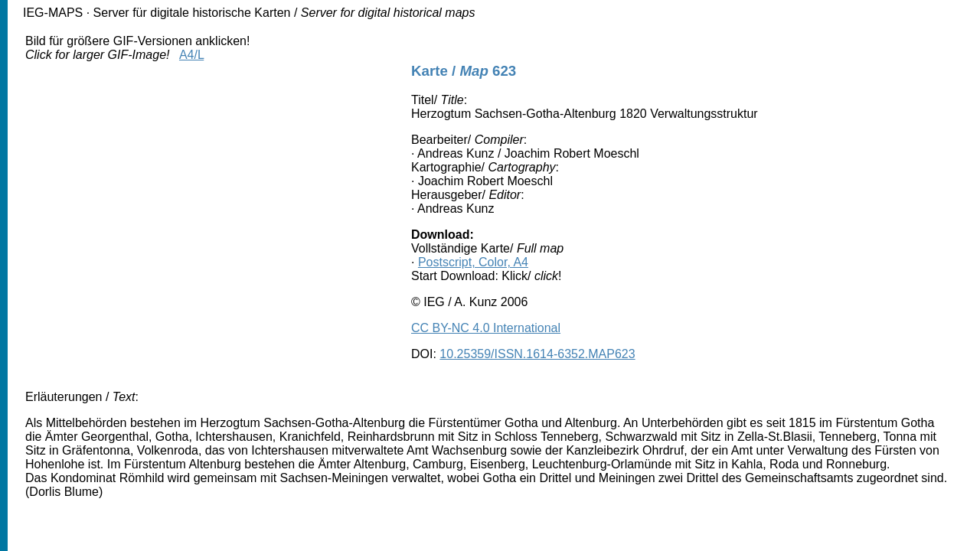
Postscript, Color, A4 (473, 262)
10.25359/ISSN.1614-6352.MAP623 (537, 354)
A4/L (191, 55)
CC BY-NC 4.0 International (486, 328)
